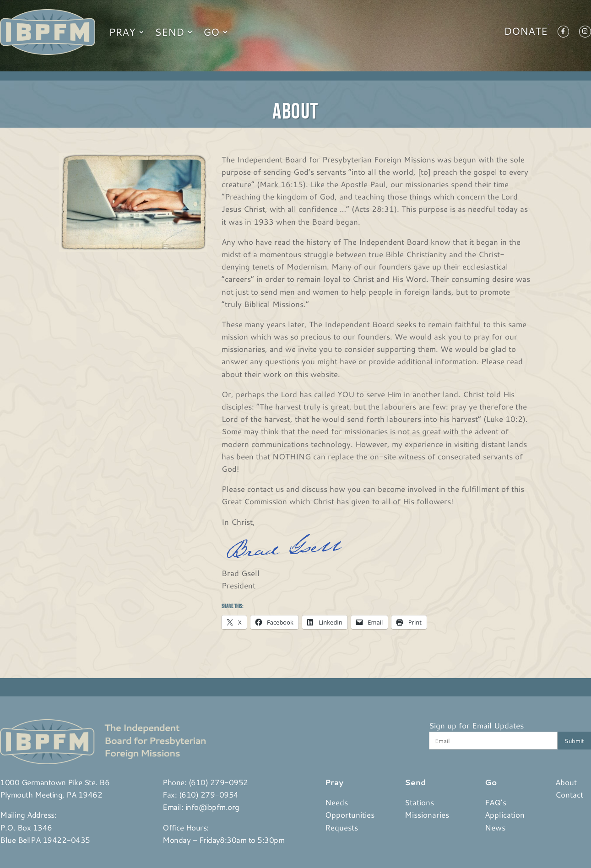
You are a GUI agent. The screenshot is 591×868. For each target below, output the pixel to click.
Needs (336, 802)
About (566, 782)
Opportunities (350, 814)
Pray (122, 32)
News (495, 827)
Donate (526, 33)
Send (169, 32)
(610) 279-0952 (218, 782)
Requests (342, 827)
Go (211, 32)
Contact (569, 794)
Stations (419, 802)
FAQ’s (496, 802)
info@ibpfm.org (212, 807)
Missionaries (427, 814)
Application (505, 814)
